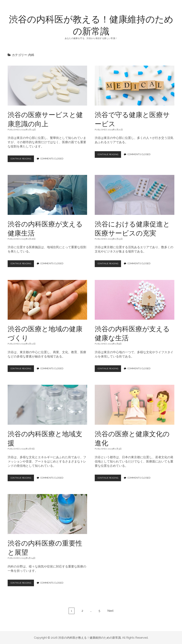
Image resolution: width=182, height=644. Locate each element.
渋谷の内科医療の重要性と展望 (47, 514)
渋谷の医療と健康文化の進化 (135, 405)
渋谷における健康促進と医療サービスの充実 (135, 195)
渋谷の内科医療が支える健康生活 (47, 195)
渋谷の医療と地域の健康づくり (47, 300)
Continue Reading (23, 160)
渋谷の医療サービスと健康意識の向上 (47, 86)
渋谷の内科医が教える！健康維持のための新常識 (91, 25)
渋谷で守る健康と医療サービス (135, 86)
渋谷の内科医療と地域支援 (47, 405)
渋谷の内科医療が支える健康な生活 (135, 300)
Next (110, 611)
